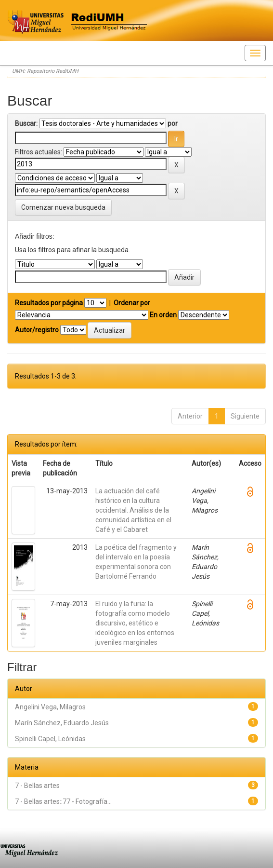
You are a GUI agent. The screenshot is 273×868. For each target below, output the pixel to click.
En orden (163, 315)
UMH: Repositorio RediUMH (45, 71)
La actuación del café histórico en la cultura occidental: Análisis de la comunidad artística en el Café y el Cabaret (133, 510)
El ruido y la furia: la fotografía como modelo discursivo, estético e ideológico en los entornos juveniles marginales (135, 623)
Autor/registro (37, 330)
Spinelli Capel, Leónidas (50, 739)
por (173, 123)
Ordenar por (132, 303)
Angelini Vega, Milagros (50, 707)
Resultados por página (49, 303)
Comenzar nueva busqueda (63, 207)
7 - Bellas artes (37, 786)
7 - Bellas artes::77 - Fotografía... (63, 801)
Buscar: (26, 123)
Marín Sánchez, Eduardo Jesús (62, 723)
